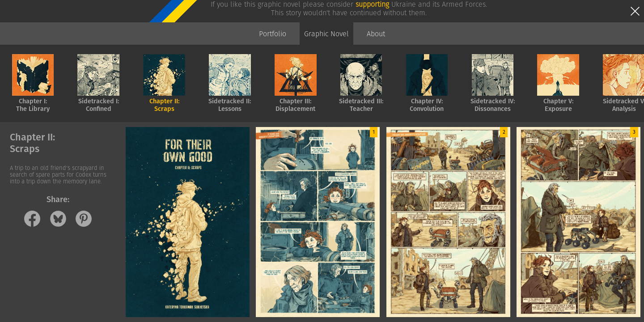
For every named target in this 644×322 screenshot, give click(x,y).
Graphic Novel (326, 34)
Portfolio (273, 34)
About (376, 34)
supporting (372, 4)
